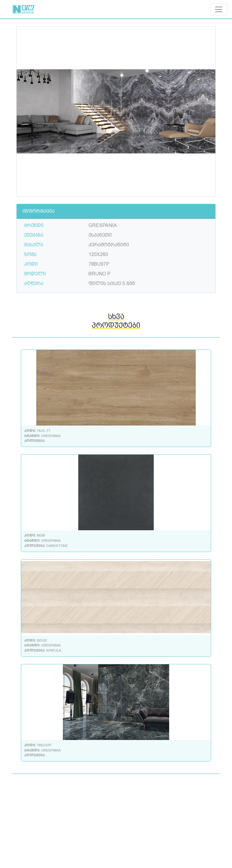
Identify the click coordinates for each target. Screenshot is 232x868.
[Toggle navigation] (219, 9)
